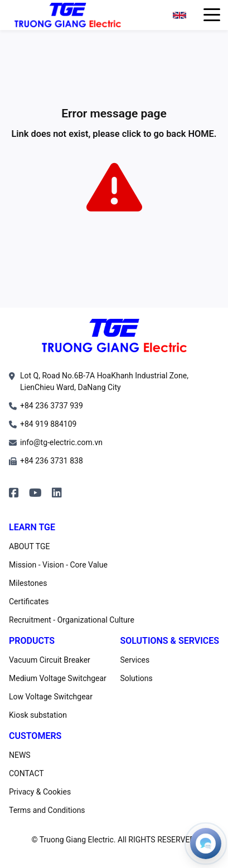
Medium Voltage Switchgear (58, 678)
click (132, 134)
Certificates (29, 601)
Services (135, 660)
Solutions (136, 678)
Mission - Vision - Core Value (58, 565)
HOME (201, 134)
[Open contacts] (206, 844)
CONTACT (26, 773)
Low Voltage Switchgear (51, 697)
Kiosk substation (38, 715)
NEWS (20, 755)
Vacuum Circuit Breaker (50, 660)
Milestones (28, 583)
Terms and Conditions (47, 810)
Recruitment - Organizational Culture (72, 620)
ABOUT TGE (30, 546)
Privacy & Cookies (40, 792)
